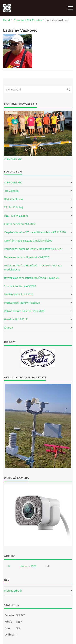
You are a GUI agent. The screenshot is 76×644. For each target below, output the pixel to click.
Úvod (6, 20)
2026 (33, 566)
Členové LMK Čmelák (28, 20)
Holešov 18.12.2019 (16, 319)
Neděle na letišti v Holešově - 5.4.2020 (27, 257)
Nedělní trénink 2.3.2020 (19, 294)
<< (9, 566)
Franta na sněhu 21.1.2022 (20, 224)
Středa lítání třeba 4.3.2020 (20, 286)
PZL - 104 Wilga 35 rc (16, 216)
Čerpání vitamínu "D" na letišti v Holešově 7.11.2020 (35, 232)
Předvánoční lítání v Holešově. (22, 303)
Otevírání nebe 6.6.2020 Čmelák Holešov (28, 241)
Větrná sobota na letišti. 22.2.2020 (24, 311)
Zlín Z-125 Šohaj (13, 207)
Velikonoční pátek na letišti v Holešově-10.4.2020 (33, 249)
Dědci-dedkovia (13, 199)
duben (24, 566)
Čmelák (9, 328)
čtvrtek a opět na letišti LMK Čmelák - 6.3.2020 (32, 278)
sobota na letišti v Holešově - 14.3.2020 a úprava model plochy (33, 267)
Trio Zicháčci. (12, 191)
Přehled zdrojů (13, 591)
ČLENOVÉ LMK (13, 159)
